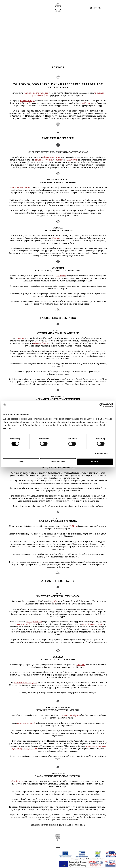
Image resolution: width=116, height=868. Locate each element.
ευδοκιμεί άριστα (41, 343)
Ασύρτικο (20, 338)
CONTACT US (96, 8)
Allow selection (58, 462)
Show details (101, 454)
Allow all (95, 462)
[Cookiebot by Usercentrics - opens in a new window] (101, 405)
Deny (21, 462)
